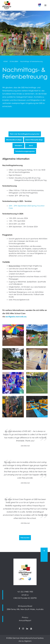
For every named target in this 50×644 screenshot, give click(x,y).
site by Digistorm (25, 641)
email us (25, 595)
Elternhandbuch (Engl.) (14, 140)
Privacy (25, 617)
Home (5, 62)
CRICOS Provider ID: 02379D (25, 598)
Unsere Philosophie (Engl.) (34, 140)
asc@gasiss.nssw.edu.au (16, 317)
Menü (31, 146)
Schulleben (14, 62)
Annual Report (25, 620)
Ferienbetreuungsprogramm (25, 151)
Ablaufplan (18, 146)
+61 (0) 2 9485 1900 (25, 592)
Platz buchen (25, 538)
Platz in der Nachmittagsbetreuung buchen (25, 134)
